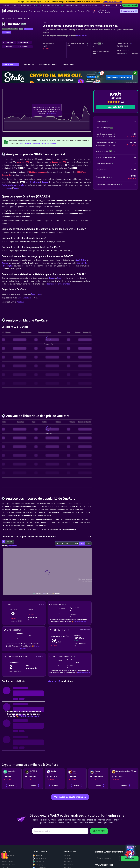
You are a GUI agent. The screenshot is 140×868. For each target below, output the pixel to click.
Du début (20, 302)
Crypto (9, 18)
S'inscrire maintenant (80, 622)
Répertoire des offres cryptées (58, 284)
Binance (45, 182)
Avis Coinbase (68, 865)
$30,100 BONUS (116, 107)
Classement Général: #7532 (10, 29)
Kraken (37, 182)
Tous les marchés (28, 64)
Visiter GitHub (39, 656)
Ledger (8, 188)
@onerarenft (12, 546)
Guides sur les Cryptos (9, 865)
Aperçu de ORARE (10, 64)
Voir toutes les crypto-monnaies (70, 797)
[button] (93, 6)
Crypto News (36, 294)
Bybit (32, 182)
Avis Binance (68, 862)
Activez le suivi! (81, 36)
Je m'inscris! (99, 831)
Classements (18, 18)
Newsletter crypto (7, 862)
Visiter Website (85, 630)
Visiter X (41, 604)
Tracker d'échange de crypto (13, 185)
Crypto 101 (5, 858)
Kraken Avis (67, 858)
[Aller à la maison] (3, 19)
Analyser (12, 785)
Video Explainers (24, 298)
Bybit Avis (67, 855)
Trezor (16, 188)
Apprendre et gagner (8, 855)
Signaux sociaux (69, 64)
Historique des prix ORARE (49, 64)
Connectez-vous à (130, 5)
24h (100, 44)
